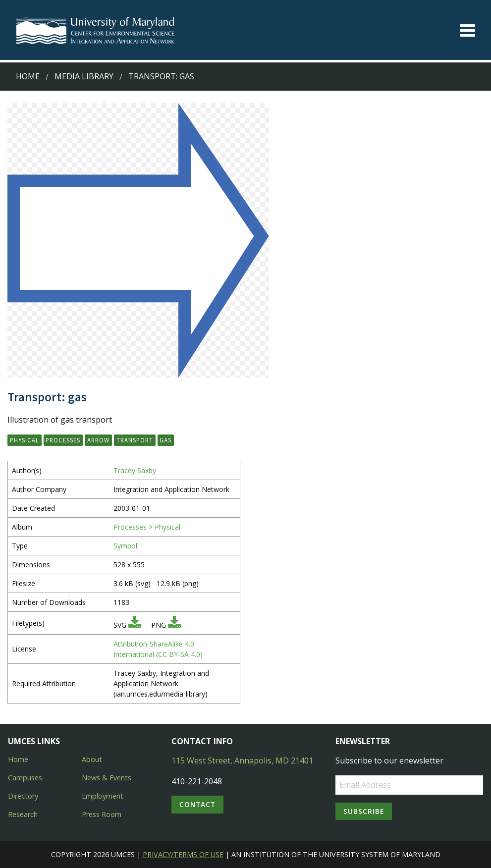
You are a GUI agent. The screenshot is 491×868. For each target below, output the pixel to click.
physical (25, 440)
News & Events (107, 778)
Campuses (25, 778)
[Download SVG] (135, 625)
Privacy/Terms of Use (183, 854)
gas (165, 440)
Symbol (125, 546)
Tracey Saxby (135, 470)
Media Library (84, 76)
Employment (103, 796)
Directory (23, 796)
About (92, 759)
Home (28, 76)
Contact (197, 804)
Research (23, 814)
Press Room (102, 814)
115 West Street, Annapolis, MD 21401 (242, 760)
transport (135, 440)
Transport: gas (161, 76)
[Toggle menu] (468, 30)
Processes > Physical (147, 527)
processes (63, 440)
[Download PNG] (174, 625)
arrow (98, 440)
